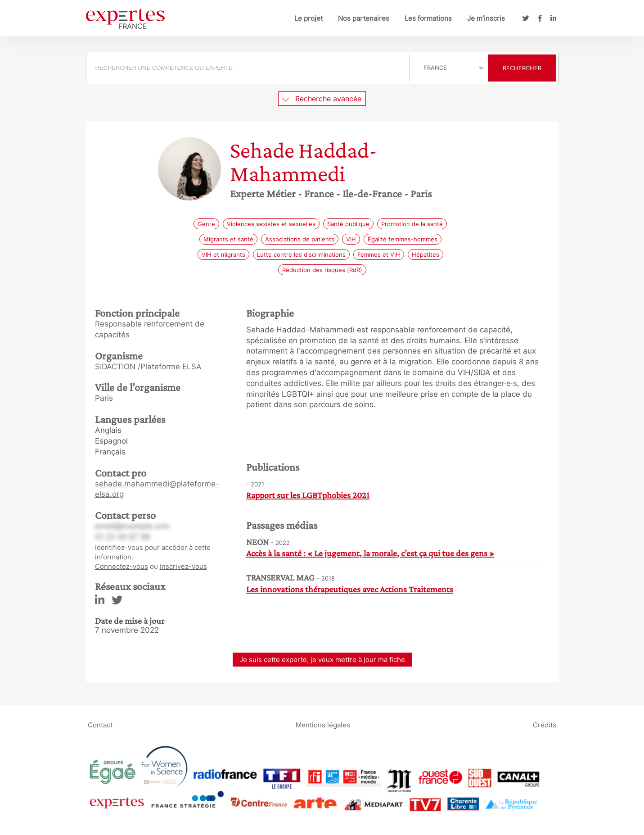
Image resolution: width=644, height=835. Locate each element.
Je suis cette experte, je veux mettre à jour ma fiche (322, 660)
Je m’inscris (486, 18)
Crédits (545, 725)
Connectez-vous (122, 566)
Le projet (308, 18)
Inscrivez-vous (183, 566)
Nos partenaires (364, 18)
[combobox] (249, 68)
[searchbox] (248, 68)
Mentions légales (323, 725)
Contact (100, 725)
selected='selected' (449, 68)
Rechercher (522, 68)
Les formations (428, 18)
